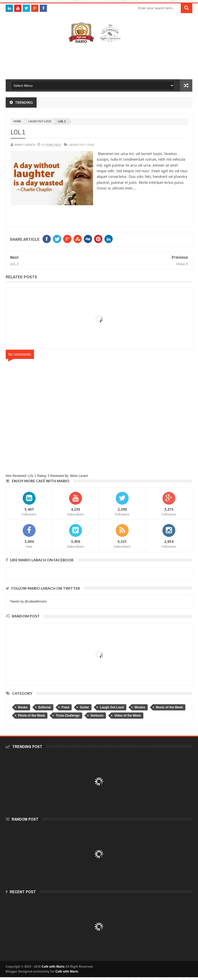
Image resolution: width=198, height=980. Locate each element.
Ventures (97, 716)
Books (23, 707)
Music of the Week (169, 707)
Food (65, 707)
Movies (140, 707)
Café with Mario (53, 967)
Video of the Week (127, 716)
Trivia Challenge (68, 716)
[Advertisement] (100, 60)
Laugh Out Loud (40, 121)
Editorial (45, 707)
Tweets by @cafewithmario (28, 601)
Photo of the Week (31, 716)
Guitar (84, 707)
